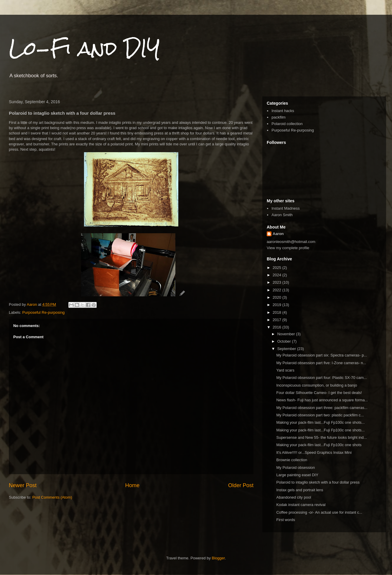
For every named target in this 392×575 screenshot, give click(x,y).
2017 (277, 320)
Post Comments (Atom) (52, 497)
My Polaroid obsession (295, 468)
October (285, 341)
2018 (277, 312)
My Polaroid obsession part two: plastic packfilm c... (320, 415)
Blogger (218, 558)
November (287, 334)
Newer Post (23, 485)
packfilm (279, 117)
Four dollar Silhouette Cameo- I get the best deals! (319, 393)
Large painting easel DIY (297, 475)
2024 (277, 275)
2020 (277, 297)
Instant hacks (283, 111)
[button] (182, 295)
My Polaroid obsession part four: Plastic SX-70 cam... (321, 378)
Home (132, 485)
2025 (277, 268)
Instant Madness (285, 208)
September (287, 349)
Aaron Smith (282, 215)
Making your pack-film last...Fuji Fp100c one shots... (320, 422)
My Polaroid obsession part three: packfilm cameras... (322, 408)
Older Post (241, 485)
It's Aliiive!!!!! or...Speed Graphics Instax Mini (314, 452)
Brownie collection (292, 460)
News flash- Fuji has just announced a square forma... (322, 400)
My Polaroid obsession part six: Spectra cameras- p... (322, 355)
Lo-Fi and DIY (85, 48)
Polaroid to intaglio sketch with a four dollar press (318, 482)
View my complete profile (288, 248)
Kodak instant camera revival (301, 505)
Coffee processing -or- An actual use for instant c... (319, 512)
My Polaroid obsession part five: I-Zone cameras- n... (321, 363)
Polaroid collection (287, 124)
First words (286, 520)
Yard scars (285, 370)
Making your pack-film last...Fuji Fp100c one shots (319, 445)
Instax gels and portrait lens (300, 490)
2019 (277, 305)
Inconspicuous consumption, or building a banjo (317, 385)
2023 (277, 282)
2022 (277, 290)
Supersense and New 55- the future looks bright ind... (321, 437)
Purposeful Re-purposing (44, 312)
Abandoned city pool (294, 497)
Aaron (278, 234)
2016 (277, 327)
